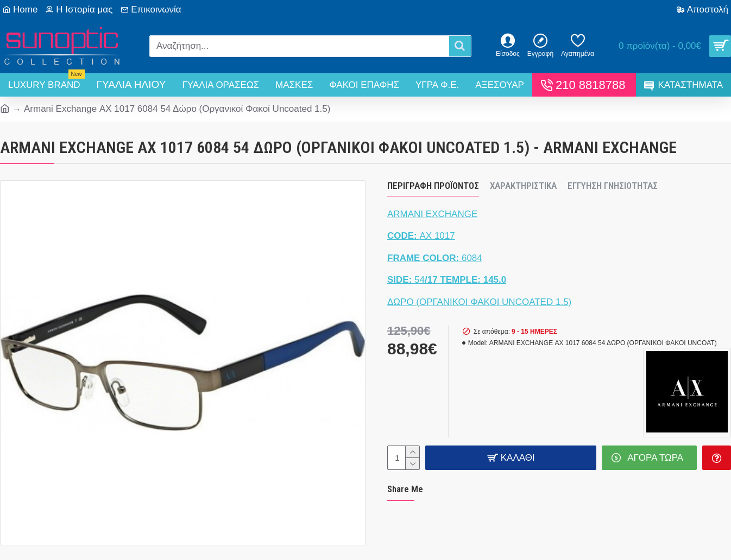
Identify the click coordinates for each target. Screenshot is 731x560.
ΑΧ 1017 (421, 236)
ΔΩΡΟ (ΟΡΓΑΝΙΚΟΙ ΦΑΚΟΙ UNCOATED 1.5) (479, 302)
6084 (435, 258)
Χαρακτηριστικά (523, 186)
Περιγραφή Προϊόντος (433, 186)
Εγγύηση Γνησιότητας (613, 186)
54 (447, 280)
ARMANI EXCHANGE (432, 214)
